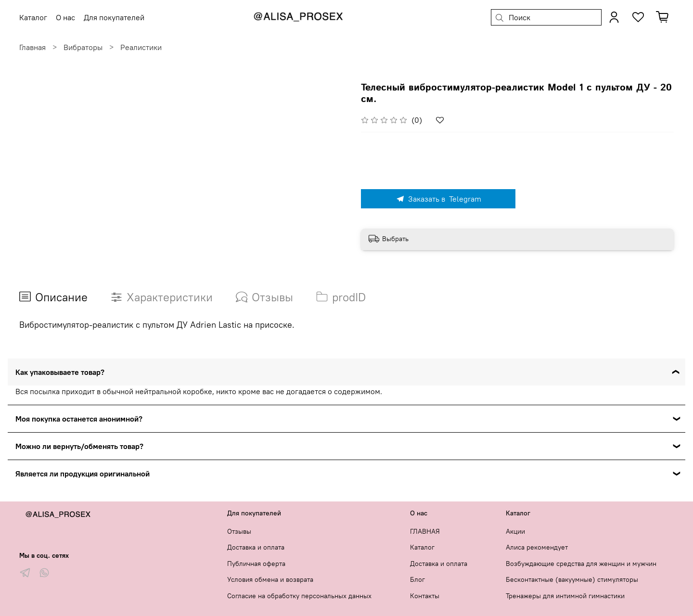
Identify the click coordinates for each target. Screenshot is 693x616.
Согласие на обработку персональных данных (299, 596)
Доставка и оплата (256, 547)
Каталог (422, 547)
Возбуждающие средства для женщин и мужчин (581, 564)
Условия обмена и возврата (270, 579)
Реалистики (141, 47)
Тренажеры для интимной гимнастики (565, 596)
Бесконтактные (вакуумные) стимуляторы (572, 579)
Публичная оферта (256, 564)
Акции (515, 531)
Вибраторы (83, 47)
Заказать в (438, 199)
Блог (417, 579)
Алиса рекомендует (537, 547)
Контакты (425, 596)
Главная (32, 47)
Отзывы (239, 531)
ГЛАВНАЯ (425, 531)
